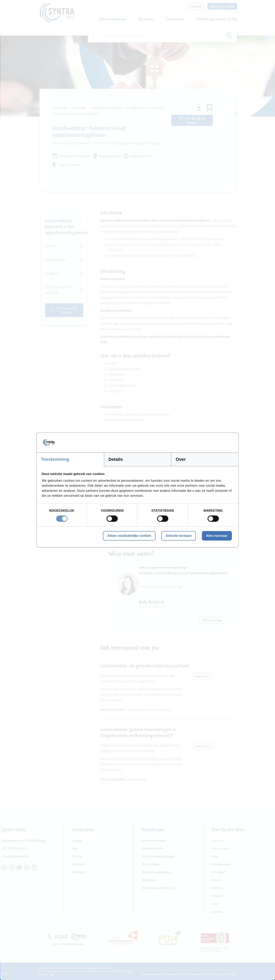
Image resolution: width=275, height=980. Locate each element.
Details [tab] (116, 459)
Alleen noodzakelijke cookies (129, 536)
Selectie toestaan (179, 536)
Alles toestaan (217, 536)
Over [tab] (181, 459)
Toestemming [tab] (55, 459)
